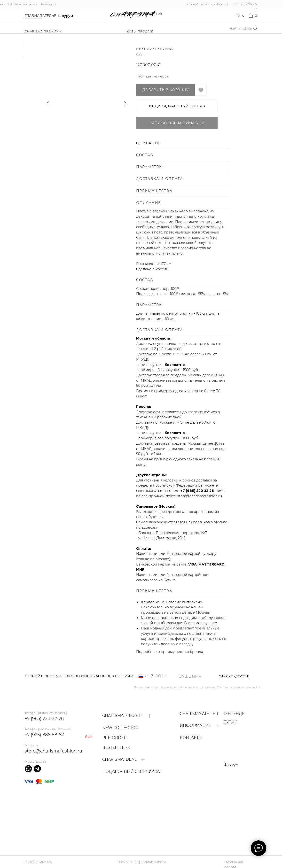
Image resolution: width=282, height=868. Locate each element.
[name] (192, 676)
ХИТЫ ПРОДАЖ (140, 31)
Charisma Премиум (43, 31)
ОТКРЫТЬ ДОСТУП (234, 676)
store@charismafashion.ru (207, 4)
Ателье (49, 16)
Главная (33, 16)
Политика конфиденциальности (142, 862)
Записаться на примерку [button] (177, 123)
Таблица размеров (22, 4)
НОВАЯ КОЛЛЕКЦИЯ (139, 13)
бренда (196, 652)
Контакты (49, 4)
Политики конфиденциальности (239, 687)
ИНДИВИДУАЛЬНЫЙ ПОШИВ (177, 106)
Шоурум (66, 16)
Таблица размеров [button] (152, 76)
